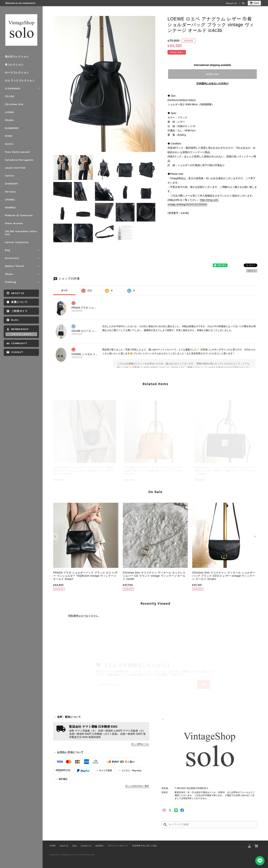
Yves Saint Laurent (17, 152)
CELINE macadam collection (21, 233)
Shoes (9, 274)
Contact (17, 352)
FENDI (9, 136)
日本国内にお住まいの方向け (212, 83)
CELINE (10, 96)
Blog (15, 320)
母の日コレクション (17, 57)
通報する (252, 271)
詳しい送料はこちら (140, 744)
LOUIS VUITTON (15, 168)
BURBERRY (12, 128)
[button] (56, 537)
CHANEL (10, 200)
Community (19, 343)
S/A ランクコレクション (20, 81)
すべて (64, 290)
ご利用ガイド (19, 311)
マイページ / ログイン (21, 334)
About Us (231, 3)
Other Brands (14, 223)
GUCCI (9, 144)
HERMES (10, 208)
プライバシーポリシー (118, 846)
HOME (53, 846)
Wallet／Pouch (14, 266)
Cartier (10, 176)
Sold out (212, 74)
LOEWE (9, 112)
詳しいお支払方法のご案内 (137, 786)
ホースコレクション (17, 73)
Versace (10, 192)
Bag (8, 250)
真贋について (19, 302)
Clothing (11, 282)
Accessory (12, 258)
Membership (20, 329)
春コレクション (14, 65)
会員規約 (99, 846)
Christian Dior (14, 104)
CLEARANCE (13, 89)
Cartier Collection (17, 242)
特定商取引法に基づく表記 (145, 846)
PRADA (9, 120)
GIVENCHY (12, 184)
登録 (204, 684)
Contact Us (86, 846)
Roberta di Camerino (19, 215)
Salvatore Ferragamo (19, 160)
